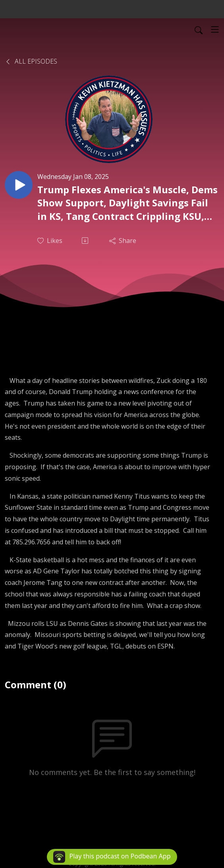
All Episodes (31, 61)
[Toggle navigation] (215, 29)
